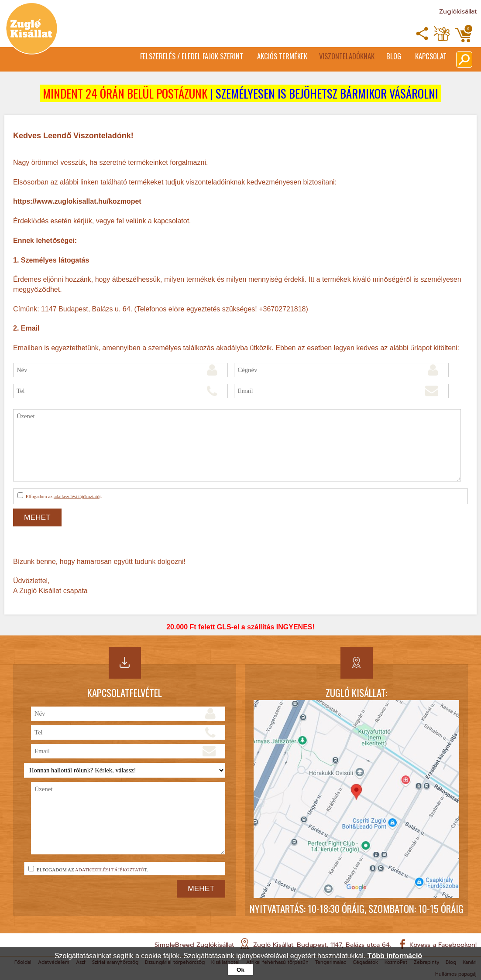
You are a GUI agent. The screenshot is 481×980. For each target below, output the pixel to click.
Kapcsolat (430, 57)
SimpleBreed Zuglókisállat (194, 945)
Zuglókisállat (458, 11)
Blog (384, 57)
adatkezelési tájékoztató (77, 496)
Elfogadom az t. (60, 496)
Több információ (395, 956)
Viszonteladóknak (329, 57)
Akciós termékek (256, 57)
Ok (240, 970)
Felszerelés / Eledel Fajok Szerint (155, 57)
